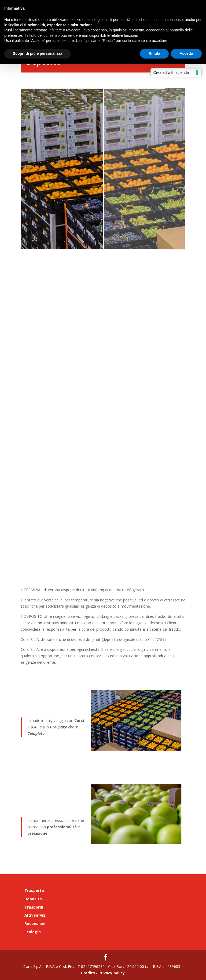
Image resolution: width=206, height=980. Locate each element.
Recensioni (35, 923)
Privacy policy (111, 973)
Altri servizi (35, 915)
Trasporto (34, 890)
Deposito (33, 899)
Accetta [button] (186, 53)
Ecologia (33, 932)
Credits (88, 973)
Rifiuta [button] (154, 53)
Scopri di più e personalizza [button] (38, 53)
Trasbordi (34, 907)
